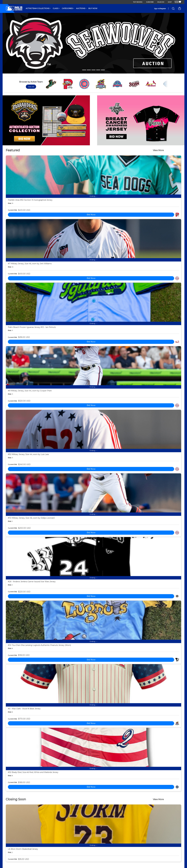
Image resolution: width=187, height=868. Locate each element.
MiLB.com (161, 2)
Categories (67, 8)
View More (158, 150)
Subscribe (150, 2)
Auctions (81, 8)
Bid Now (91, 215)
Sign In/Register (160, 9)
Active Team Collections (38, 8)
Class (56, 8)
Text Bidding (138, 2)
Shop (170, 2)
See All (31, 87)
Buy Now (93, 8)
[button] (16, 43)
